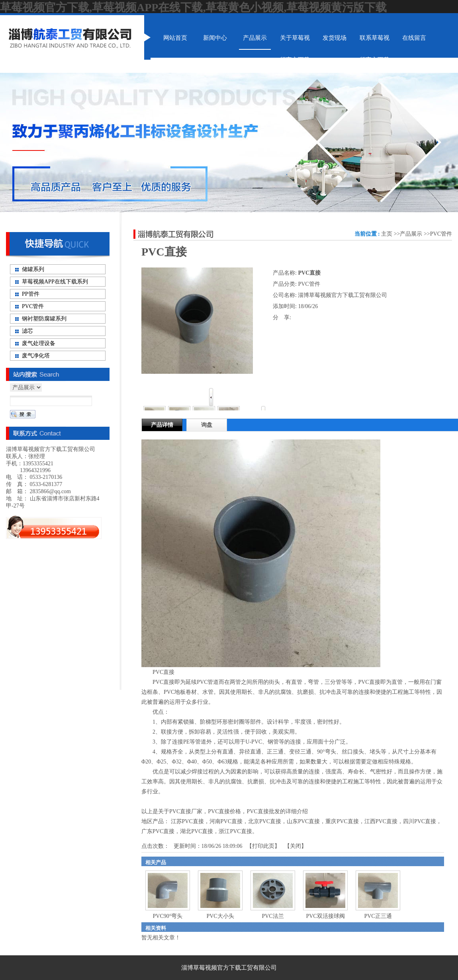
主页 (387, 234)
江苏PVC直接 (187, 821)
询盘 (207, 425)
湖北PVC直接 (197, 831)
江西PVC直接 (381, 821)
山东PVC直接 (303, 821)
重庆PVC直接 (342, 821)
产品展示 (411, 234)
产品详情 (162, 425)
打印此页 (263, 846)
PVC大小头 (220, 916)
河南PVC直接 (226, 821)
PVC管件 (441, 234)
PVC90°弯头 (168, 916)
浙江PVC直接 (235, 831)
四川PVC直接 (420, 821)
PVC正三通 (378, 916)
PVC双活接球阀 (325, 916)
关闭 (296, 846)
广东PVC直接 (158, 831)
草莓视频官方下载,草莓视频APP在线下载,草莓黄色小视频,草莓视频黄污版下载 (193, 7)
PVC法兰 (273, 916)
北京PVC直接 (265, 821)
